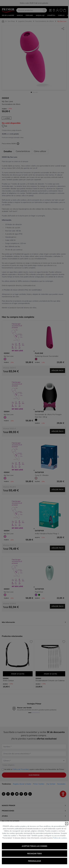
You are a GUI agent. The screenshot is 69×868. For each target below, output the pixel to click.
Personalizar (34, 861)
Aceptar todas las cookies (34, 846)
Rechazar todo (34, 854)
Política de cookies (60, 838)
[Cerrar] (67, 824)
